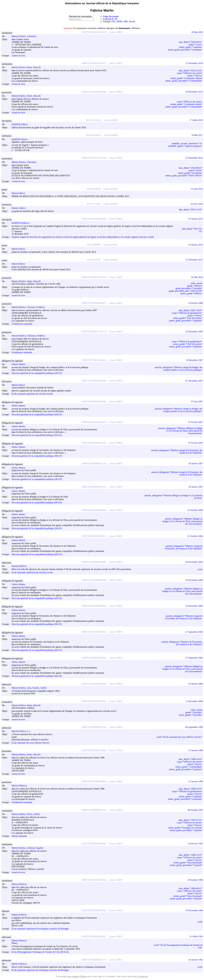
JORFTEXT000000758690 (94, 750)
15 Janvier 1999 (196, 750)
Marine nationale (19, 836)
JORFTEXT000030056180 (94, 219)
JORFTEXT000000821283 (94, 464)
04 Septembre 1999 (194, 727)
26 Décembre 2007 (194, 332)
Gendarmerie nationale (22, 324)
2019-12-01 (196, 71)
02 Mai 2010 (197, 277)
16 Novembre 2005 (194, 580)
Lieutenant (197, 50)
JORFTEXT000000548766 (94, 880)
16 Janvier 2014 (196, 245)
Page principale (111, 16)
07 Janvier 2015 (196, 219)
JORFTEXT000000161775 (94, 960)
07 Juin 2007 (197, 402)
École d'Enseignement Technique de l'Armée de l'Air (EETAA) (40, 952)
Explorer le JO (110, 19)
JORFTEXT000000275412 (94, 487)
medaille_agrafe (176, 146)
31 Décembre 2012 (194, 260)
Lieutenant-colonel (193, 78)
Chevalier (197, 288)
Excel (132, 22)
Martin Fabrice (20, 193)
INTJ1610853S (94, 189)
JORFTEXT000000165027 (94, 936)
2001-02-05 (196, 291)
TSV (113, 22)
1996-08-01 (196, 888)
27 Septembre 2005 (194, 632)
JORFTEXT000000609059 (94, 510)
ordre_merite (197, 283)
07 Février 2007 (196, 422)
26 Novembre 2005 (194, 562)
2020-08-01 (196, 42)
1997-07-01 (196, 820)
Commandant (195, 81)
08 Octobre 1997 (195, 810)
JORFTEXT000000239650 (94, 658)
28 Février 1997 (196, 844)
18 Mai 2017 (197, 135)
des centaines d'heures (77, 976)
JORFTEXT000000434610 (94, 684)
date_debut (184, 42)
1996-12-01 (196, 855)
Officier (198, 286)
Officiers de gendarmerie (190, 313)
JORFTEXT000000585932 (94, 701)
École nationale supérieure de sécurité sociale (32, 394)
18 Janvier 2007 (196, 464)
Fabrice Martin (20, 364)
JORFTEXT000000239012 (94, 536)
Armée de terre (18, 56)
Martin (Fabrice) (20, 566)
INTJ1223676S (94, 260)
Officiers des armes (193, 73)
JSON (119, 22)
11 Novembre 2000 (194, 701)
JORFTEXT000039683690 (94, 92)
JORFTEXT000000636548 (94, 580)
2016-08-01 (196, 168)
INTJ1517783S (94, 204)
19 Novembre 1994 (194, 910)
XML (126, 22)
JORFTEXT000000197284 (94, 727)
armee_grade (185, 47)
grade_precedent (183, 288)
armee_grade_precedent (179, 50)
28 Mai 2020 (197, 32)
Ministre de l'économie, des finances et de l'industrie (189, 643)
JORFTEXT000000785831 (94, 632)
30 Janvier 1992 (196, 960)
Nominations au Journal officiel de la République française (102, 3)
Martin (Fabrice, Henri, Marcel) (27, 67)
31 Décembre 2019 (194, 63)
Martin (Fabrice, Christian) (25, 36)
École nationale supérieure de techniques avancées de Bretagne (40, 929)
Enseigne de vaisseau (192, 828)
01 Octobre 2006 (195, 510)
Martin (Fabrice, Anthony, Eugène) (29, 848)
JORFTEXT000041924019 (94, 32)
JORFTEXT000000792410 (94, 422)
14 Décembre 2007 (194, 360)
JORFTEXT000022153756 (94, 277)
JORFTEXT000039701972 (94, 63)
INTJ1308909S (94, 245)
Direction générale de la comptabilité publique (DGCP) (37, 373)
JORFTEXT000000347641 (94, 910)
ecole (200, 569)
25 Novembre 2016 (194, 158)
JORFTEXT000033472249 (94, 158)
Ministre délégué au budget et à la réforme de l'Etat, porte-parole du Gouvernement (184, 431)
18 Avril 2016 (197, 204)
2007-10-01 (196, 310)
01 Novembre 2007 (194, 381)
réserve (198, 76)
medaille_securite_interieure (184, 143)
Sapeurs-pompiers (193, 146)
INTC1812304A (94, 120)
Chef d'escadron (194, 318)
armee (191, 45)
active (199, 45)
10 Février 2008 (196, 303)
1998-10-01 (196, 759)
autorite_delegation (163, 367)
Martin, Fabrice (20, 208)
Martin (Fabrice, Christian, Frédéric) (29, 307)
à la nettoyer (142, 976)
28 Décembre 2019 (194, 92)
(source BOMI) (111, 120)
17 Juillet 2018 (196, 120)
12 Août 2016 (197, 189)
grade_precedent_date (179, 291)
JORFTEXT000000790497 (94, 562)
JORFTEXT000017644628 (94, 360)
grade (190, 286)
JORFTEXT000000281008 (94, 381)
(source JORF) (116, 32)
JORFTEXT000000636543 (94, 606)
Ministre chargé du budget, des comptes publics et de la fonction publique (183, 369)
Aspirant (198, 830)
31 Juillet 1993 (196, 936)
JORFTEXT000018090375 (94, 303)
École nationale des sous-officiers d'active (31, 743)
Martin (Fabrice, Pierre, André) (27, 814)
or (201, 143)
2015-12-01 (196, 210)
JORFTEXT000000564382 (94, 844)
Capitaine (197, 47)
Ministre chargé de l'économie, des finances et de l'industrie (187, 452)
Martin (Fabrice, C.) (22, 731)
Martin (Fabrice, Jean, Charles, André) (30, 688)
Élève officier (195, 176)
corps (179, 73)
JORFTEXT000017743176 (94, 332)
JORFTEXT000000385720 (94, 810)
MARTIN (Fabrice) (22, 223)
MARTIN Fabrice (21, 124)
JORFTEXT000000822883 (94, 402)
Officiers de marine (193, 823)
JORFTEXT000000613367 (94, 443)
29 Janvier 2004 (196, 684)
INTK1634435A (94, 135)
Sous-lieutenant (195, 863)
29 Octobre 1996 (195, 880)
